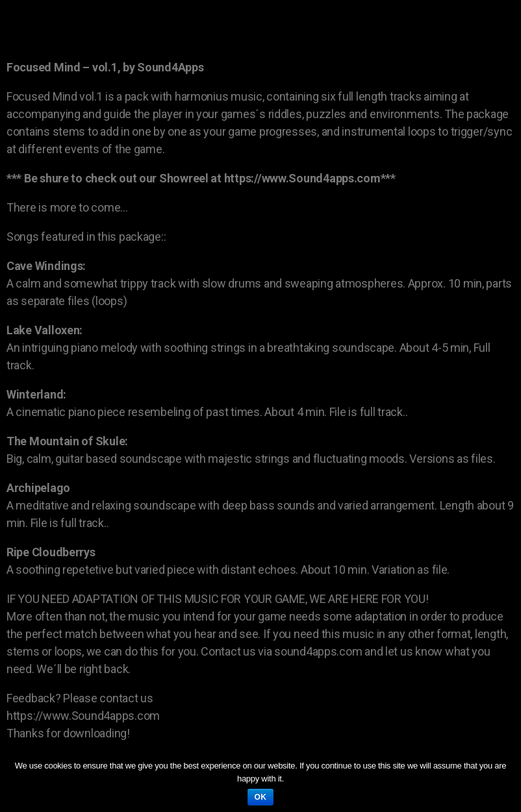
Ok (261, 797)
